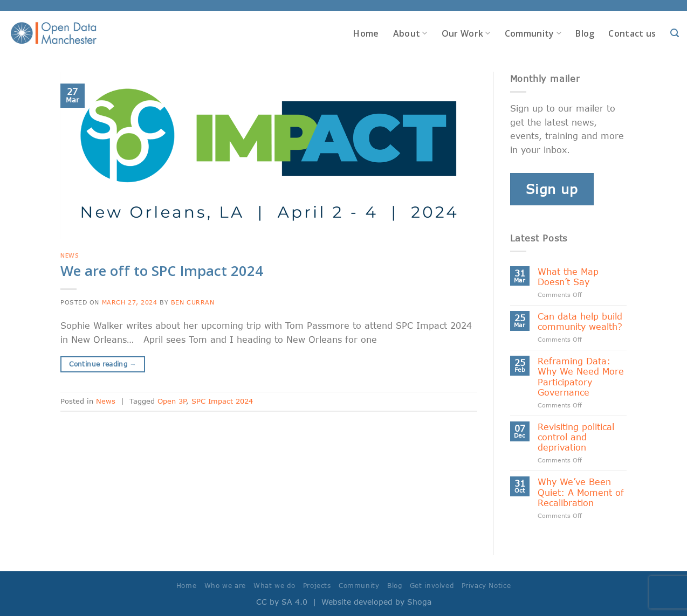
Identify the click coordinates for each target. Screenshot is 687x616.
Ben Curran (193, 302)
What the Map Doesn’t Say (568, 276)
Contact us (632, 33)
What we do (274, 586)
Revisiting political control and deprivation (576, 437)
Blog (585, 33)
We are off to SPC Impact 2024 (162, 271)
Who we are (225, 586)
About (410, 33)
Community (533, 33)
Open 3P (172, 401)
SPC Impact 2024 (222, 401)
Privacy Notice (486, 586)
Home (366, 33)
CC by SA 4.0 (282, 602)
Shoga (419, 602)
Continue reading (103, 364)
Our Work (466, 33)
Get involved (432, 586)
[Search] (675, 33)
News (70, 255)
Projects (317, 586)
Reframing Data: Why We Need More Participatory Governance (581, 376)
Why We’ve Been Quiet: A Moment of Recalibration (581, 492)
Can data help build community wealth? (580, 321)
